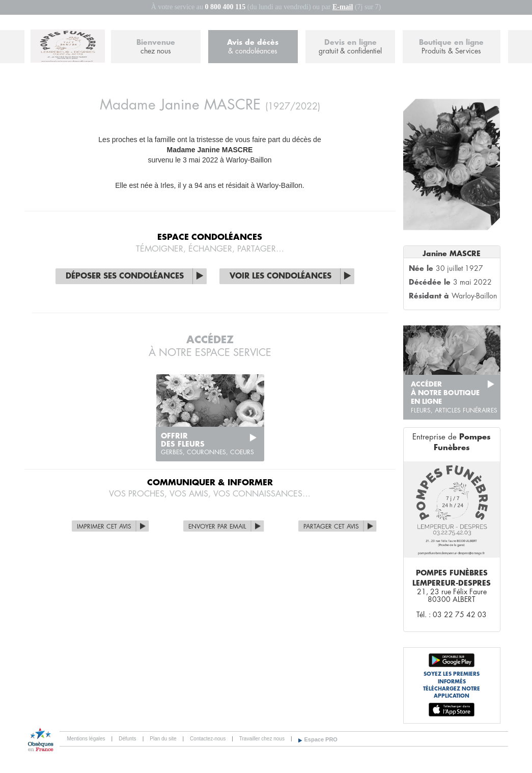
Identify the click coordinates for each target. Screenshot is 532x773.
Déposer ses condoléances (125, 276)
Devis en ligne (350, 47)
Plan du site (163, 739)
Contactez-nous (208, 739)
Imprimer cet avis (104, 527)
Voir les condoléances (281, 276)
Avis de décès (253, 47)
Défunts (127, 739)
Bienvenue (156, 47)
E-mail (343, 7)
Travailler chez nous (262, 739)
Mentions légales (86, 739)
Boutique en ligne (451, 47)
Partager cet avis (331, 527)
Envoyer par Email (217, 527)
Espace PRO (321, 739)
